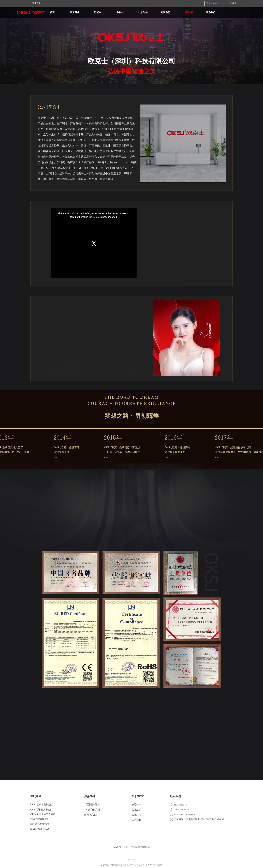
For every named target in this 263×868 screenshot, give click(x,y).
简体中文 (36, 3)
